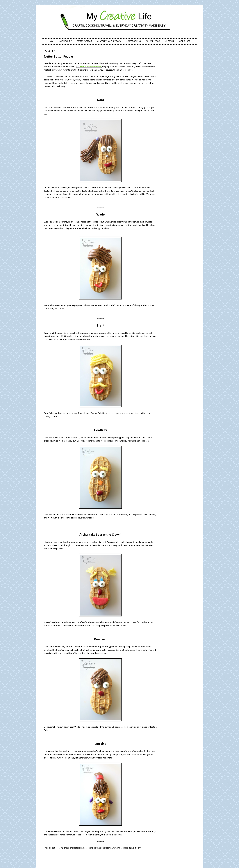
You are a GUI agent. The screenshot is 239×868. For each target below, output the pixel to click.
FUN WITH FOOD (153, 41)
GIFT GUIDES (185, 41)
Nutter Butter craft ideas (89, 67)
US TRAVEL (170, 41)
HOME (52, 41)
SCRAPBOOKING (134, 41)
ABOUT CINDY (66, 41)
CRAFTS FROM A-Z (84, 41)
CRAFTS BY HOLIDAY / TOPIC (109, 41)
